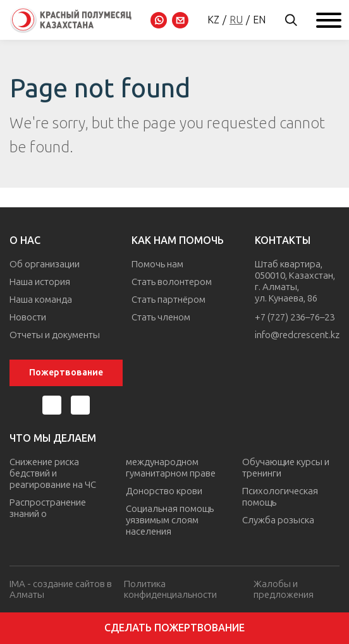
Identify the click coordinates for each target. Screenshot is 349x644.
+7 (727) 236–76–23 (295, 317)
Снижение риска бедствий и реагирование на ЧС (53, 473)
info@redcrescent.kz (297, 335)
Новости (28, 317)
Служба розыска (278, 520)
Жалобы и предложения (284, 589)
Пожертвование (66, 373)
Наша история (40, 282)
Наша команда (41, 300)
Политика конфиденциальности (170, 589)
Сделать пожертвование (174, 628)
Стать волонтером (172, 282)
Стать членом (161, 317)
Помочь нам (157, 264)
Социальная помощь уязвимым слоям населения (170, 520)
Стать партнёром (168, 300)
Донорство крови (164, 491)
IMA (17, 584)
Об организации (45, 264)
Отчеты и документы (55, 335)
